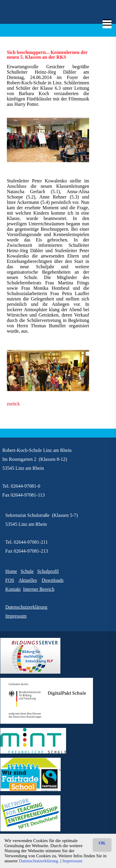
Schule (27, 571)
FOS (10, 580)
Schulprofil (48, 571)
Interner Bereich (39, 589)
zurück (13, 404)
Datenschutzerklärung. (39, 861)
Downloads (53, 580)
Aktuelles (28, 580)
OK (102, 843)
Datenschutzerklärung (26, 607)
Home (11, 571)
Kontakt (13, 589)
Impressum (72, 861)
